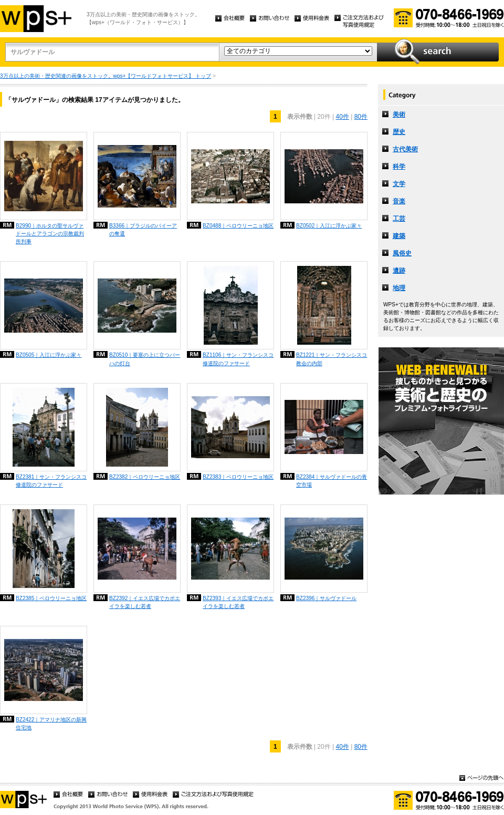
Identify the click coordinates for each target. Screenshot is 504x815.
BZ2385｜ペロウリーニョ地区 (51, 598)
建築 (399, 236)
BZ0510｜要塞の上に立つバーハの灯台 (145, 359)
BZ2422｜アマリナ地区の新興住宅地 (51, 724)
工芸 (399, 219)
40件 (342, 117)
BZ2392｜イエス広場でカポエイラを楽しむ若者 (145, 602)
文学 (399, 184)
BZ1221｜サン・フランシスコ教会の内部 (332, 359)
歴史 (399, 132)
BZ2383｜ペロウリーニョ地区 (238, 477)
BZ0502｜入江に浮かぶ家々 (329, 226)
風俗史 (402, 253)
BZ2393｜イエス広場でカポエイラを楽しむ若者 (238, 602)
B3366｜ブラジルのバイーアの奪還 (143, 230)
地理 (399, 288)
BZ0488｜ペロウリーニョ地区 (238, 226)
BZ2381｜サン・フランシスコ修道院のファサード (51, 481)
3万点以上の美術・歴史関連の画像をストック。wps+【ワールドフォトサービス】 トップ (106, 76)
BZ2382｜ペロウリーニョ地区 (145, 477)
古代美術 (405, 149)
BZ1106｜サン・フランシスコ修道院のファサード (238, 359)
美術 (399, 115)
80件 (361, 117)
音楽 (399, 201)
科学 (399, 167)
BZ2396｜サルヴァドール (326, 598)
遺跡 (399, 271)
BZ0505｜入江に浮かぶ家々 (49, 355)
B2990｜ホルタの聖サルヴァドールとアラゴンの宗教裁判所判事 (50, 234)
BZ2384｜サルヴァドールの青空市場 (332, 481)
